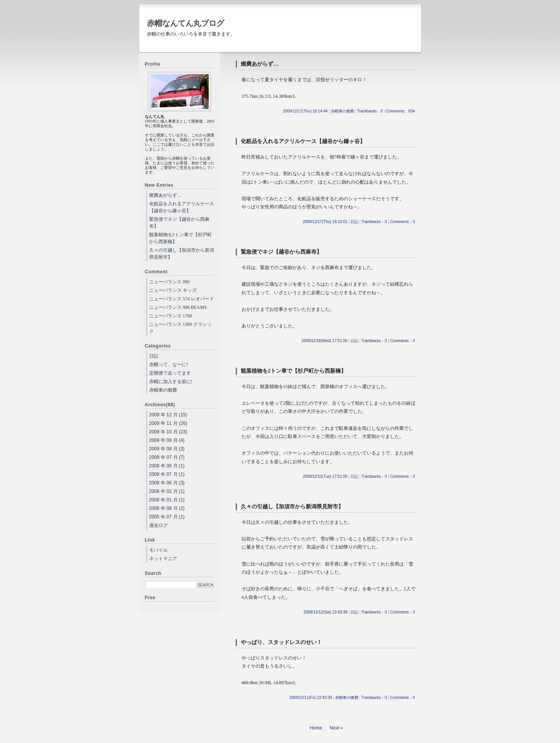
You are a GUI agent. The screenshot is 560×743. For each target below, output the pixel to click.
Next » (336, 728)
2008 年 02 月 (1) (167, 491)
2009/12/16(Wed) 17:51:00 (324, 341)
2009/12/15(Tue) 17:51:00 (325, 476)
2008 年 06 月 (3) (167, 483)
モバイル (158, 550)
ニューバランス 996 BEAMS (178, 307)
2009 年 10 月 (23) (168, 432)
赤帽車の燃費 (342, 111)
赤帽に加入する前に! (171, 382)
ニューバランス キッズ (173, 290)
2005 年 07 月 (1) (167, 517)
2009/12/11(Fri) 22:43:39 (311, 698)
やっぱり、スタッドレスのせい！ (281, 642)
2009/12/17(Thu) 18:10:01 (325, 222)
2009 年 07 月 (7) (167, 457)
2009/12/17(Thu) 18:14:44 (305, 111)
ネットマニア (163, 559)
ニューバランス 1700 (171, 316)
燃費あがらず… (260, 64)
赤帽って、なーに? (169, 365)
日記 (354, 222)
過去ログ (158, 525)
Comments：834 (400, 111)
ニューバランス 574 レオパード (182, 299)
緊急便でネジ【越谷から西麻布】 (281, 252)
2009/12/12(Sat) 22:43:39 (325, 612)
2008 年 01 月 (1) (167, 500)
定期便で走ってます (170, 373)
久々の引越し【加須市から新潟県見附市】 (292, 507)
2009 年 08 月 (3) (167, 449)
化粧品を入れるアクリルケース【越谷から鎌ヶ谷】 (303, 141)
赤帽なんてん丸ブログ (186, 23)
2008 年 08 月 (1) (167, 466)
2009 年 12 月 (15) (168, 415)
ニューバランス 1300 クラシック (180, 328)
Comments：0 (403, 222)
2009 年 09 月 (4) (167, 440)
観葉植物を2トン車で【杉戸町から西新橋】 (294, 371)
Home (316, 728)
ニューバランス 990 (169, 282)
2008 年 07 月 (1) (167, 474)
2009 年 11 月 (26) (168, 423)
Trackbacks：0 (370, 111)
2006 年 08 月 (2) (167, 508)
